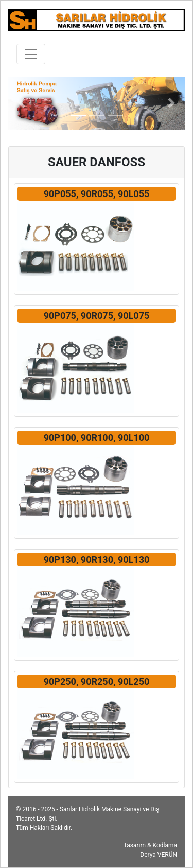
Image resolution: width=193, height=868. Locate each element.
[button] (21, 103)
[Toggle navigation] (31, 54)
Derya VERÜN (159, 855)
